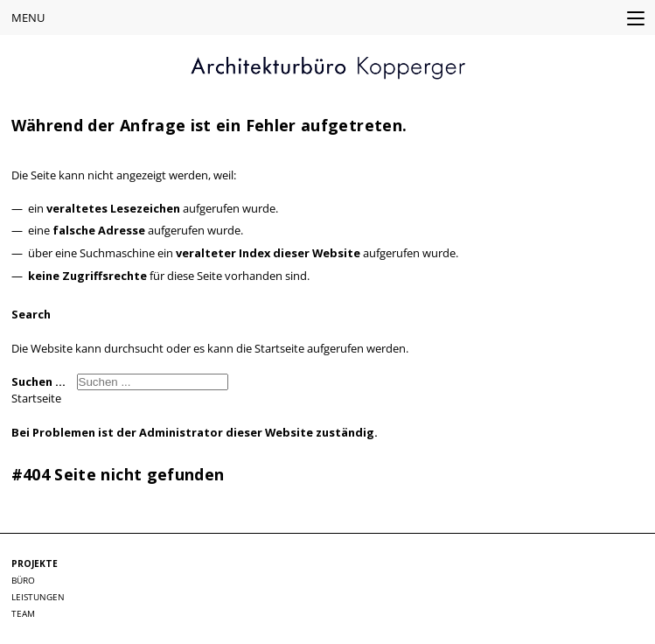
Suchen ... (38, 381)
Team (23, 613)
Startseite (36, 398)
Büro (23, 580)
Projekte (35, 563)
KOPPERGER (328, 68)
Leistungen (38, 597)
